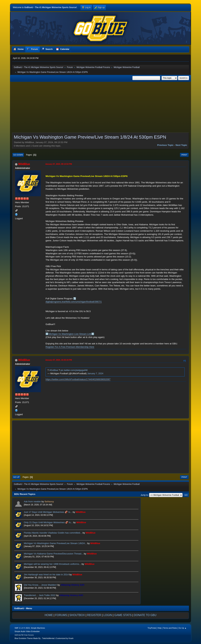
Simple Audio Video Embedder (27, 631)
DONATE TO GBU (145, 615)
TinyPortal (152, 628)
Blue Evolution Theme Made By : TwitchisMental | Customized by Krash (44, 638)
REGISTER (94, 615)
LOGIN (108, 615)
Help (159, 628)
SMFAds (18, 635)
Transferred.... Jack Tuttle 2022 (40, 595)
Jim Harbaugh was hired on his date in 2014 (46, 575)
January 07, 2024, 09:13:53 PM (59, 164)
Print (184, 155)
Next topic (181, 145)
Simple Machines (38, 628)
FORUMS (61, 615)
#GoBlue (54, 370)
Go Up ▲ (183, 628)
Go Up (16, 477)
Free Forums (29, 635)
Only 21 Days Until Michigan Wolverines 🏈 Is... (48, 522)
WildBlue (24, 164)
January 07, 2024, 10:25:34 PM (59, 360)
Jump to (144, 495)
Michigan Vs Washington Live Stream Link (70, 334)
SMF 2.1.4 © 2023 (22, 628)
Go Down (18, 155)
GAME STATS (123, 615)
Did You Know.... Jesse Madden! (40, 585)
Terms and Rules (170, 628)
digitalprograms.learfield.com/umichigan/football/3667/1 (74, 302)
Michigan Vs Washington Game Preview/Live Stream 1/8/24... (55, 543)
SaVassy (49, 502)
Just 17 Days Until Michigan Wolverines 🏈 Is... (48, 512)
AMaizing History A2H (72, 585)
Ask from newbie (32, 502)
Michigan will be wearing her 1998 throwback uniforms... (52, 564)
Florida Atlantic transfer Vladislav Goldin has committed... (53, 533)
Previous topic (165, 145)
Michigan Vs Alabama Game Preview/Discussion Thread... (53, 554)
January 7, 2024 (95, 373)
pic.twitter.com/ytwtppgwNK (74, 370)
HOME (49, 615)
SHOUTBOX (77, 615)
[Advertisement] (100, 108)
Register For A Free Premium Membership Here (70, 347)
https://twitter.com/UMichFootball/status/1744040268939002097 (78, 379)
